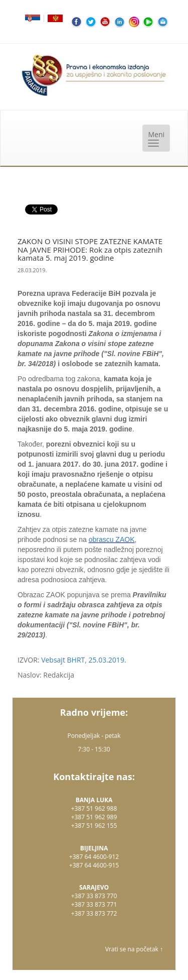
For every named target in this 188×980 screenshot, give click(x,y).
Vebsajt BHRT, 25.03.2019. (83, 660)
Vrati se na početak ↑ (134, 949)
